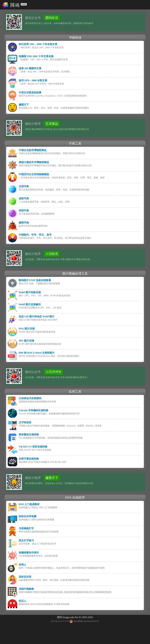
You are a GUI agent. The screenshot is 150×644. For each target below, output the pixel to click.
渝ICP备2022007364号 (60, 621)
